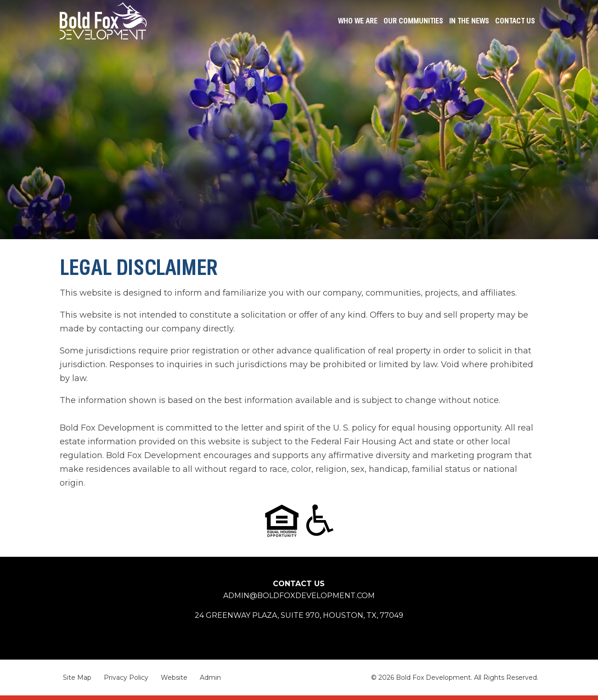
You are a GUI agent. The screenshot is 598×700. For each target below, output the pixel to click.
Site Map (77, 678)
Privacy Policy (126, 678)
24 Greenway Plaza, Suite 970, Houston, (299, 615)
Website (174, 678)
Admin (210, 678)
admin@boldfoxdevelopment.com (299, 596)
